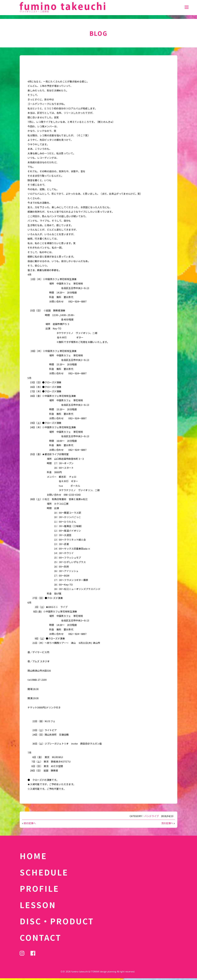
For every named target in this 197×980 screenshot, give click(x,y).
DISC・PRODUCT (57, 921)
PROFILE (39, 888)
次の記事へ (167, 823)
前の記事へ (30, 823)
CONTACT (41, 937)
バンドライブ (152, 816)
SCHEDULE (44, 872)
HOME (33, 856)
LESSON (38, 905)
